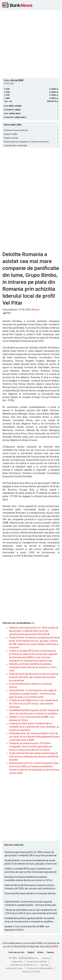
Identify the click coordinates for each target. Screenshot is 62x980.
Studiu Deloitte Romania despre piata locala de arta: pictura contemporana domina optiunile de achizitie (34, 756)
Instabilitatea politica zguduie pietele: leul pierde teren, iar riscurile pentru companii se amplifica (30, 920)
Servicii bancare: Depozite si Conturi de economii (31, 142)
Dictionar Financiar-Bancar (31, 130)
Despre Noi (17, 962)
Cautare (50, 952)
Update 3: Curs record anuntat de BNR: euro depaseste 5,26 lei (27, 928)
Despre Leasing (31, 138)
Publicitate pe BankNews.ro (23, 965)
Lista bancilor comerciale (31, 146)
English (31, 952)
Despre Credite (31, 134)
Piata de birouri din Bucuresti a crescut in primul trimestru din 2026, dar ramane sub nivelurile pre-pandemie (34, 677)
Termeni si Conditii (31, 972)
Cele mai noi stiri (16, 952)
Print (7, 313)
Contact (46, 958)
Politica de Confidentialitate (40, 968)
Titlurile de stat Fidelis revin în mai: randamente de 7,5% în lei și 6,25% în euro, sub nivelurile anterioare (34, 704)
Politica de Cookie (14, 968)
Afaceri (36, 310)
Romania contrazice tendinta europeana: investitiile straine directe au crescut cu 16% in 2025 (33, 667)
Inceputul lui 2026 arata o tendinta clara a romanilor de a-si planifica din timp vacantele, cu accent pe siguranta (34, 727)
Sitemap (44, 965)
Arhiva (40, 952)
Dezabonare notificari (37, 962)
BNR (55, 946)
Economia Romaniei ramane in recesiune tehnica (30, 893)
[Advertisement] (31, 44)
